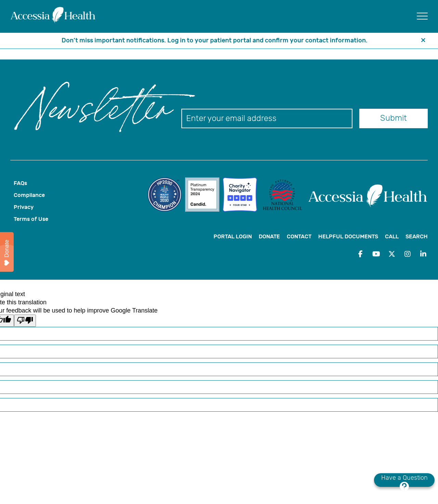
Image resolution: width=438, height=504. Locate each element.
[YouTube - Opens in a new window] (376, 254)
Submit (394, 118)
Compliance (29, 195)
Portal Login (233, 236)
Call (392, 236)
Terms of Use (31, 219)
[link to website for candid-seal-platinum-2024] (204, 196)
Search (417, 236)
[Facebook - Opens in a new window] (360, 254)
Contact (299, 236)
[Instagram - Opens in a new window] (408, 254)
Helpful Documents (348, 236)
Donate (269, 236)
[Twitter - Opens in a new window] (392, 254)
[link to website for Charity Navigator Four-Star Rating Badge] (242, 196)
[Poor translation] (25, 321)
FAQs (20, 183)
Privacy (24, 207)
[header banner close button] (423, 41)
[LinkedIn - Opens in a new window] (423, 254)
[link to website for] (166, 196)
